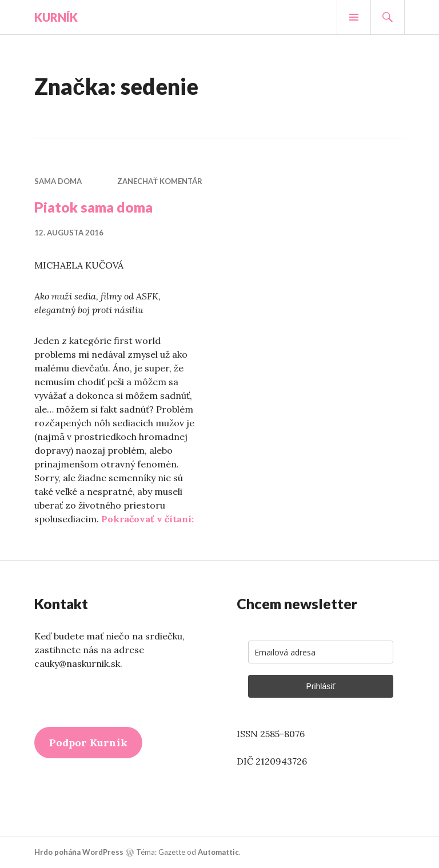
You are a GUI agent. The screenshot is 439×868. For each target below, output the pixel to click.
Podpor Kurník (88, 743)
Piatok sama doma (93, 207)
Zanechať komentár (160, 181)
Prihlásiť (320, 686)
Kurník (56, 17)
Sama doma (58, 181)
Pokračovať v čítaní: (147, 519)
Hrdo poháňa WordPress (79, 852)
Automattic (218, 852)
